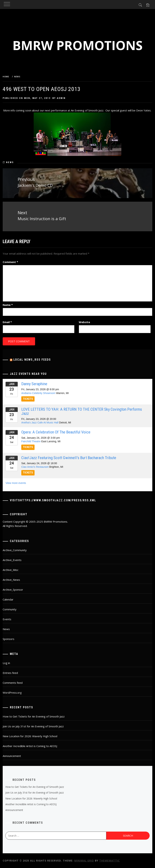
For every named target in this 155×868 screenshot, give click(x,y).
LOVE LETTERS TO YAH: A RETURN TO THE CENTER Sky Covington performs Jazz (82, 411)
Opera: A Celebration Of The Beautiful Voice (56, 432)
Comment (10, 262)
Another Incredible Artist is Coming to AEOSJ (30, 746)
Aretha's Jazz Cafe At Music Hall (40, 423)
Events (7, 619)
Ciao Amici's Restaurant (35, 467)
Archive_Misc (11, 570)
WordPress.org (12, 693)
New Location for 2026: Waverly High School (30, 736)
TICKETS (28, 399)
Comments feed (13, 683)
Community (10, 609)
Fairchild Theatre (31, 441)
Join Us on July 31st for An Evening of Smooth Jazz (33, 726)
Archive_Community (15, 550)
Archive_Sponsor (13, 590)
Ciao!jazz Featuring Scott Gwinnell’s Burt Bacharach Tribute (69, 458)
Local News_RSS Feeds (32, 360)
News (10, 162)
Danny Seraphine (34, 384)
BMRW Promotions (78, 45)
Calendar (8, 599)
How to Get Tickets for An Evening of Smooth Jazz (34, 716)
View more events (16, 483)
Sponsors (9, 639)
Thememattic (109, 861)
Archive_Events (12, 560)
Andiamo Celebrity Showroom (38, 393)
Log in (6, 663)
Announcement (12, 756)
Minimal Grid (84, 861)
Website (84, 322)
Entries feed (10, 673)
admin (61, 98)
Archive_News (11, 580)
